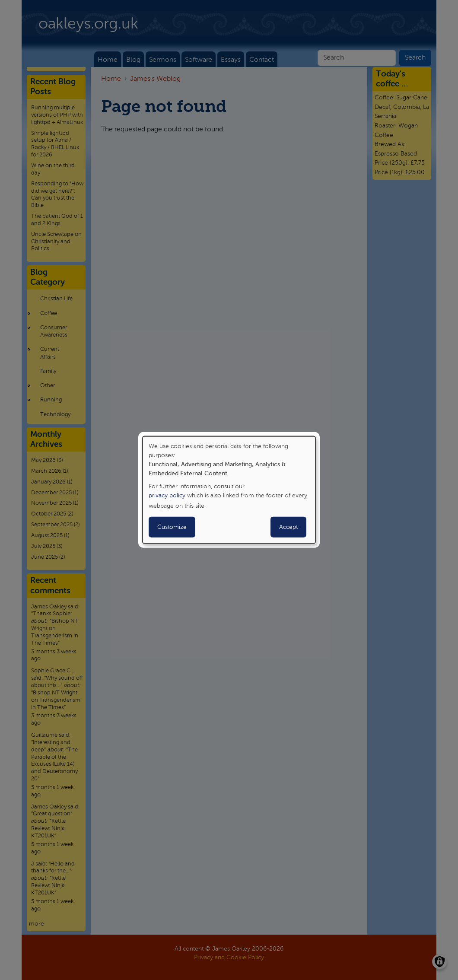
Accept (288, 527)
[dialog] (229, 490)
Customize (172, 527)
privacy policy (167, 496)
